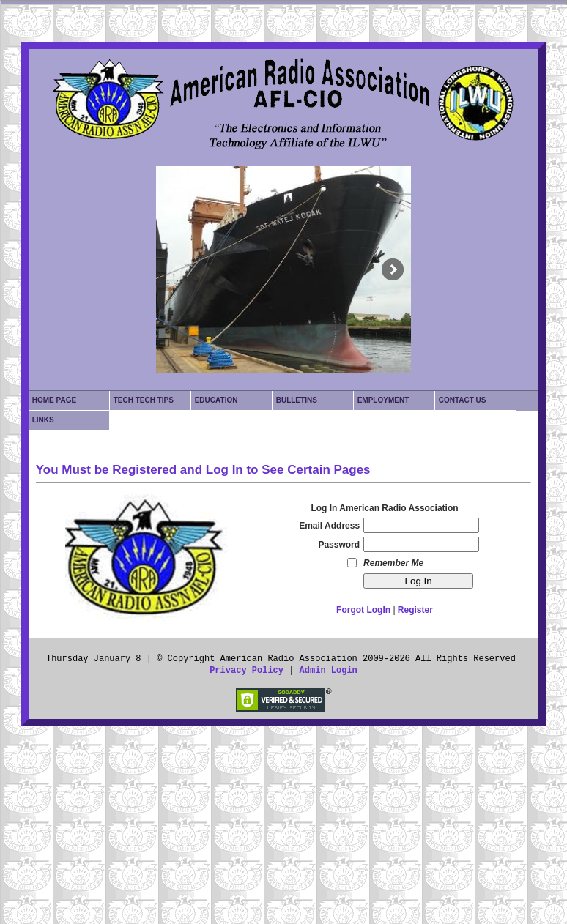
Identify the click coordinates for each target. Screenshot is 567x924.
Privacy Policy (247, 671)
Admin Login (329, 671)
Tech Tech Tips (144, 400)
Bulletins (297, 400)
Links (43, 420)
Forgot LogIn (363, 610)
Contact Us (463, 400)
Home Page (54, 400)
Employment (383, 400)
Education (216, 400)
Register (415, 610)
